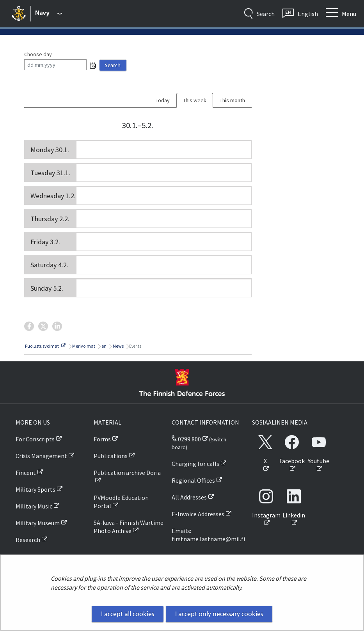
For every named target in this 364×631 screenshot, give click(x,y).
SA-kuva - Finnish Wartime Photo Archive (129, 527)
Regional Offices (193, 480)
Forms (102, 439)
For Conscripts (35, 439)
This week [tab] (195, 100)
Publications (111, 456)
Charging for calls (195, 464)
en (104, 346)
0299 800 (186, 439)
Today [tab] (163, 100)
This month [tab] (232, 100)
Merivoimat (83, 346)
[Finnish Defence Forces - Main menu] (49, 14)
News (118, 346)
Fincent (26, 473)
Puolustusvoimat (45, 346)
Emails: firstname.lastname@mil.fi (208, 535)
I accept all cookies (128, 614)
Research (28, 540)
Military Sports (36, 489)
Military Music (34, 506)
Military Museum (38, 523)
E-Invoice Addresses (198, 514)
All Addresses (189, 497)
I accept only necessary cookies (219, 614)
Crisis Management (41, 456)
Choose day (38, 54)
